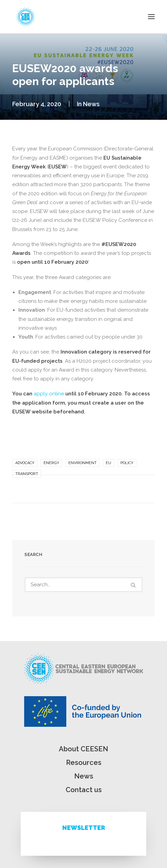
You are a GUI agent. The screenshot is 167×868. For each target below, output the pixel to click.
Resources (84, 763)
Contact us (84, 790)
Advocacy (25, 463)
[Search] (83, 585)
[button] (151, 17)
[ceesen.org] (26, 17)
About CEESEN (83, 749)
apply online (49, 394)
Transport (27, 474)
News (91, 104)
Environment (82, 463)
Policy (127, 463)
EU (108, 463)
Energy (51, 463)
